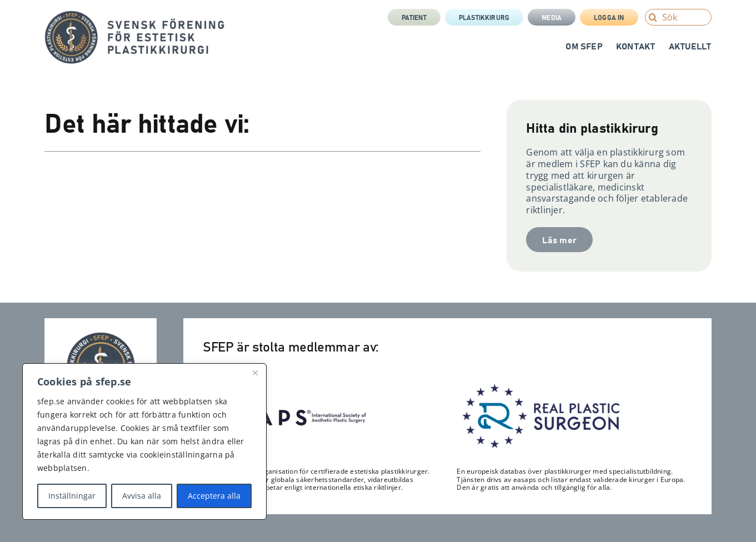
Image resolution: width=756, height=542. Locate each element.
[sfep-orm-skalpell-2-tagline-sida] (135, 15)
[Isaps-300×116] (286, 388)
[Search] (653, 17)
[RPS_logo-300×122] (540, 387)
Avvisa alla (142, 496)
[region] (144, 441)
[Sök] (678, 17)
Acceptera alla (214, 496)
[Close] (255, 373)
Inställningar (72, 496)
